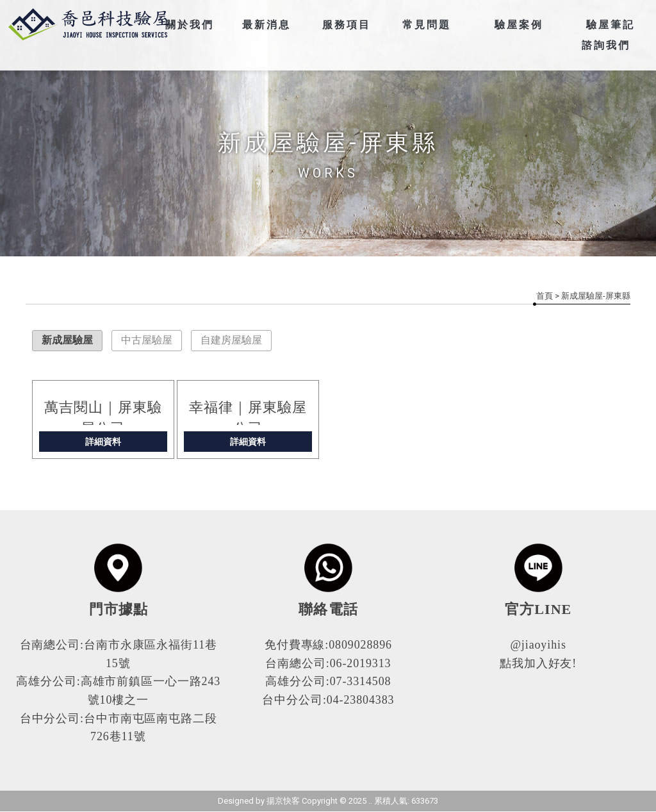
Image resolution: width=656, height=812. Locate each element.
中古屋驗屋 (147, 340)
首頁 (545, 296)
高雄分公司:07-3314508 (328, 681)
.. (370, 801)
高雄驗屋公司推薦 (344, 752)
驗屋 (136, 752)
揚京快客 (283, 801)
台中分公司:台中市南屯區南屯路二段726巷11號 (119, 728)
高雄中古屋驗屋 (496, 752)
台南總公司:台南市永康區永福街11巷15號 (118, 654)
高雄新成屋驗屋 (422, 752)
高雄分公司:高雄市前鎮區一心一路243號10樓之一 (118, 691)
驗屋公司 (171, 752)
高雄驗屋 (216, 752)
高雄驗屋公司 (270, 752)
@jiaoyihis (538, 645)
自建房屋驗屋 (231, 340)
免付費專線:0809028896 (328, 645)
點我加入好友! (538, 663)
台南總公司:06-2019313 (328, 663)
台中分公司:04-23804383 (328, 700)
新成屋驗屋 (67, 340)
